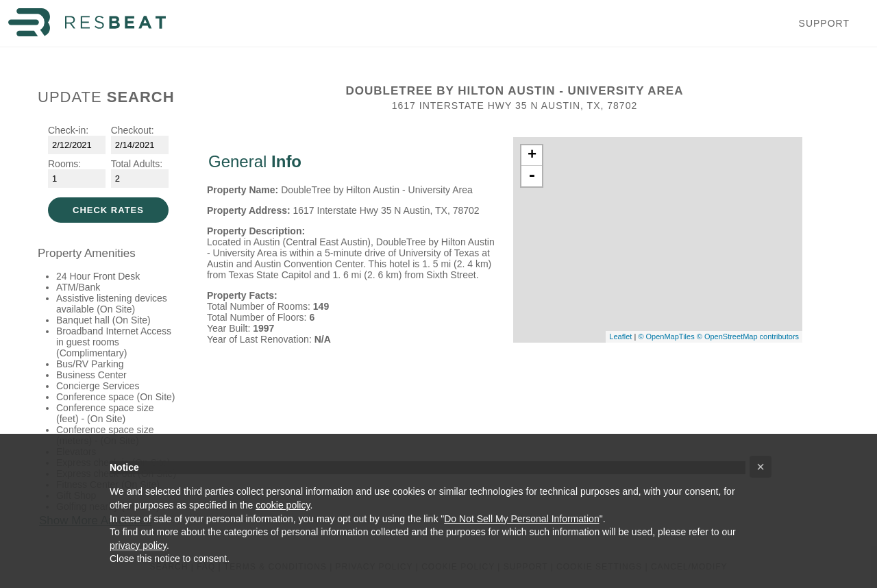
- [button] (532, 176)
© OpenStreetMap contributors (748, 336)
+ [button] (532, 156)
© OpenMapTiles (666, 336)
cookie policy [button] (283, 505)
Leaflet (620, 336)
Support (824, 23)
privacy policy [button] (138, 546)
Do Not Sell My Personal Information (521, 519)
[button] (761, 467)
